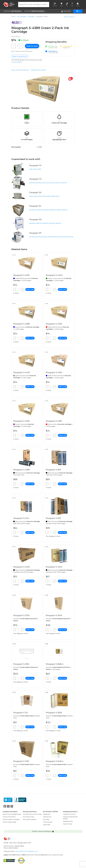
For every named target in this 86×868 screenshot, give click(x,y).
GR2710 (45, 183)
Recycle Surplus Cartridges (11, 819)
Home (13, 17)
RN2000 (32, 223)
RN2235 (52, 223)
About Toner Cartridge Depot (12, 814)
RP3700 (64, 237)
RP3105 (38, 237)
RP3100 (32, 237)
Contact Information (9, 817)
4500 (40, 196)
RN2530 (58, 223)
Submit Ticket (68, 824)
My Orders (46, 819)
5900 (57, 196)
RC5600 (45, 210)
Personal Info (47, 817)
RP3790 (70, 237)
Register (20, 62)
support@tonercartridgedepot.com (27, 851)
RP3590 (57, 237)
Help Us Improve (69, 17)
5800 (53, 196)
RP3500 (44, 237)
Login (13, 62)
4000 (31, 196)
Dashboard (46, 814)
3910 (35, 169)
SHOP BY (13, 11)
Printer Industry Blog (9, 822)
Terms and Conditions (30, 819)
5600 (49, 196)
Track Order (47, 825)
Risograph (31, 17)
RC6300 (64, 210)
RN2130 (46, 223)
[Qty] (17, 46)
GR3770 (64, 183)
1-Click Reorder (48, 822)
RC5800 (52, 210)
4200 (36, 196)
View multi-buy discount (20, 70)
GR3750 (57, 183)
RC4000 (32, 210)
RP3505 (51, 237)
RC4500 (39, 210)
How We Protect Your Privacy (32, 814)
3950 (39, 169)
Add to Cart (32, 46)
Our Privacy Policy (29, 817)
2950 (31, 169)
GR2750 (51, 183)
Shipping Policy (68, 821)
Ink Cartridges (22, 17)
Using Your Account (69, 814)
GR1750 (38, 183)
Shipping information (39, 70)
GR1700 (32, 183)
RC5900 (58, 210)
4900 (44, 196)
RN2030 (39, 223)
